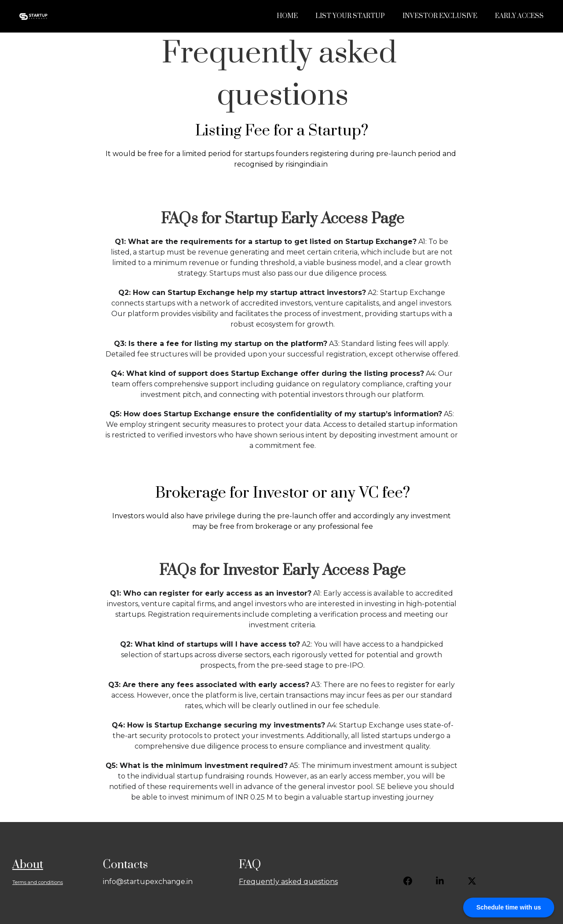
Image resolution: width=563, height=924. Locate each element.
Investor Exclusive (440, 16)
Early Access (519, 16)
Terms (19, 882)
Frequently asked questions (288, 882)
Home (287, 16)
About (28, 865)
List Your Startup (350, 16)
